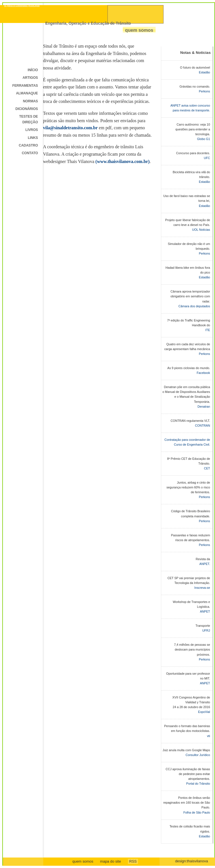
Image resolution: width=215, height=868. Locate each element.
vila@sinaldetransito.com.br (70, 128)
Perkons (204, 91)
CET (207, 468)
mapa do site (111, 861)
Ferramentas (25, 86)
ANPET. (205, 564)
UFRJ (206, 630)
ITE (208, 330)
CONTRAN (202, 425)
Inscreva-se (202, 588)
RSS (133, 861)
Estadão (204, 72)
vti (209, 736)
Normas (30, 101)
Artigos (30, 78)
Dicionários (27, 109)
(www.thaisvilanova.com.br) (122, 161)
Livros (32, 130)
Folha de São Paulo (197, 812)
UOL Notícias (201, 230)
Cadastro (28, 145)
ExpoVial (204, 712)
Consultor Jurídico (198, 755)
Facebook (203, 373)
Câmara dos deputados (194, 306)
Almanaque (27, 93)
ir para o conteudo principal (22, 5)
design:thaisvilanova (192, 861)
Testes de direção (29, 119)
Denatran (204, 407)
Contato (30, 153)
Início (33, 70)
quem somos (83, 861)
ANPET (205, 611)
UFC (207, 158)
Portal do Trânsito (198, 784)
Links (33, 138)
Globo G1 (203, 139)
